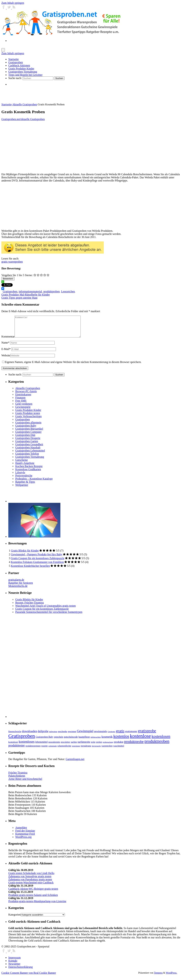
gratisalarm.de (16, 584)
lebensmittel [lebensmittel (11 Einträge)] (41, 746)
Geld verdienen (24, 408)
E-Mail (6, 353)
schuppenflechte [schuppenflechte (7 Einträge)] (64, 750)
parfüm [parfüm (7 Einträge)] (74, 746)
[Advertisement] (49, 94)
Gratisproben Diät (25, 439)
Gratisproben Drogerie (28, 442)
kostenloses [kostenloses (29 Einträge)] (27, 746)
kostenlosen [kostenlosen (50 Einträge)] (161, 741)
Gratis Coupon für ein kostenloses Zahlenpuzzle (38, 562)
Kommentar (8, 341)
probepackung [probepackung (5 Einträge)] (108, 746)
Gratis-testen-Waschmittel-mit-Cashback (31, 887)
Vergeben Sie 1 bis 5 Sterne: (17, 275)
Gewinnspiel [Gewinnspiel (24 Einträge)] (85, 735)
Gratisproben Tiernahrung (30, 461)
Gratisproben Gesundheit (29, 448)
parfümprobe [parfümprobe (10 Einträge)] (84, 746)
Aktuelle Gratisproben (25, 104)
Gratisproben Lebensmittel (30, 455)
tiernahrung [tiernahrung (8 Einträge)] (86, 750)
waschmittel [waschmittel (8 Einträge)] (119, 750)
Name (5, 347)
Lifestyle (20, 477)
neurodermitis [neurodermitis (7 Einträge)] (54, 746)
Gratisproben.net (11, 119)
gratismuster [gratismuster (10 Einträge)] (131, 735)
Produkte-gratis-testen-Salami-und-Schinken (33, 899)
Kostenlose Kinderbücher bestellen (30, 570)
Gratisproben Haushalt (28, 452)
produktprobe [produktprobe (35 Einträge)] (134, 746)
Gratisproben (10, 291)
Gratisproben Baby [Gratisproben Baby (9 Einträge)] (45, 741)
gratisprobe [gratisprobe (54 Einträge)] (147, 735)
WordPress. (171, 977)
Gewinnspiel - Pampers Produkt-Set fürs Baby (37, 559)
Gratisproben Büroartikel (29, 433)
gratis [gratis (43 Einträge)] (120, 735)
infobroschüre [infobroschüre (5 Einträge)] (96, 741)
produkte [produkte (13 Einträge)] (119, 746)
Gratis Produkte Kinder (28, 414)
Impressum (14, 962)
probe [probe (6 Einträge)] (93, 746)
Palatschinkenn (17, 780)
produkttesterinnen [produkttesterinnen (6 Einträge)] (33, 750)
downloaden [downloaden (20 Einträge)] (30, 735)
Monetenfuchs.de (18, 590)
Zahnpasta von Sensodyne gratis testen (30, 880)
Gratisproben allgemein (28, 427)
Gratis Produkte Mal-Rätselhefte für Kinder (26, 295)
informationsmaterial (30, 291)
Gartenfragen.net (75, 763)
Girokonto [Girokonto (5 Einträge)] (112, 736)
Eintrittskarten (23, 399)
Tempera (158, 977)
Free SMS (21, 405)
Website (6, 360)
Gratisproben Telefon (27, 458)
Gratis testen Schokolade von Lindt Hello (31, 877)
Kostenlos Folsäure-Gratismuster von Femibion (37, 566)
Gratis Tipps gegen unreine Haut (19, 298)
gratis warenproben (12, 262)
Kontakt (13, 965)
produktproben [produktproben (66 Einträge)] (157, 745)
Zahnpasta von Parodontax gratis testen (30, 884)
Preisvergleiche (24, 480)
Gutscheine (22, 464)
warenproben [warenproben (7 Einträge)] (107, 750)
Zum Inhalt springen (13, 3)
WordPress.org (23, 841)
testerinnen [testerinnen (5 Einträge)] (76, 750)
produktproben (52, 291)
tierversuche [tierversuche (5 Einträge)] (96, 750)
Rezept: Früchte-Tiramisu (29, 607)
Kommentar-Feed (25, 838)
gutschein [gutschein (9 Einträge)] (59, 741)
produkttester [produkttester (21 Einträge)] (17, 750)
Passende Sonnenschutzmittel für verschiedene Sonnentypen (49, 616)
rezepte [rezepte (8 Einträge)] (45, 750)
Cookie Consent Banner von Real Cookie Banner (29, 977)
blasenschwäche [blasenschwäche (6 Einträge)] (15, 736)
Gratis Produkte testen (28, 417)
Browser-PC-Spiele (26, 395)
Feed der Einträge (25, 835)
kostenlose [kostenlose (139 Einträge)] (140, 740)
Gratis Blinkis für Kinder (25, 555)
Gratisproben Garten (27, 445)
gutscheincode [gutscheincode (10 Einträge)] (71, 741)
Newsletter (14, 968)
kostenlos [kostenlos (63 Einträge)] (121, 740)
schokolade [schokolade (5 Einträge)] (53, 750)
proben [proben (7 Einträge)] (99, 746)
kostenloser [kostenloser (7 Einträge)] (13, 746)
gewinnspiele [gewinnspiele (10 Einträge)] (100, 735)
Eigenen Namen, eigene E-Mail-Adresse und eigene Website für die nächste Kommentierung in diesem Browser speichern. (73, 366)
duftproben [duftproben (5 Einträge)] (53, 736)
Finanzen (20, 402)
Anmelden (21, 832)
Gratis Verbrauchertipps (28, 420)
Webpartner (22, 489)
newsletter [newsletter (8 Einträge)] (65, 746)
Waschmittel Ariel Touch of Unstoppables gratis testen (45, 610)
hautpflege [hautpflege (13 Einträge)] (84, 741)
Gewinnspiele (23, 411)
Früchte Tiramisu (18, 777)
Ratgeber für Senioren (21, 587)
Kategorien (14, 919)
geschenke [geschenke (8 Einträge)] (63, 736)
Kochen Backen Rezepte (29, 470)
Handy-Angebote (25, 467)
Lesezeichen (68, 291)
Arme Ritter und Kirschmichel (25, 783)
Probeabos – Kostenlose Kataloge (34, 483)
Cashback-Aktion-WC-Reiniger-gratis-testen (33, 893)
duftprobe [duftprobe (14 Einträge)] (43, 735)
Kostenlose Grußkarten (28, 473)
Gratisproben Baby (26, 430)
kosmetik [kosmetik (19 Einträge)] (107, 741)
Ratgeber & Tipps (25, 486)
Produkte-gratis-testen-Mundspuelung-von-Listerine (37, 905)
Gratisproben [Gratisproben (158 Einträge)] (22, 740)
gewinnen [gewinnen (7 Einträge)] (72, 736)
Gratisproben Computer (28, 436)
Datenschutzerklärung (20, 971)
